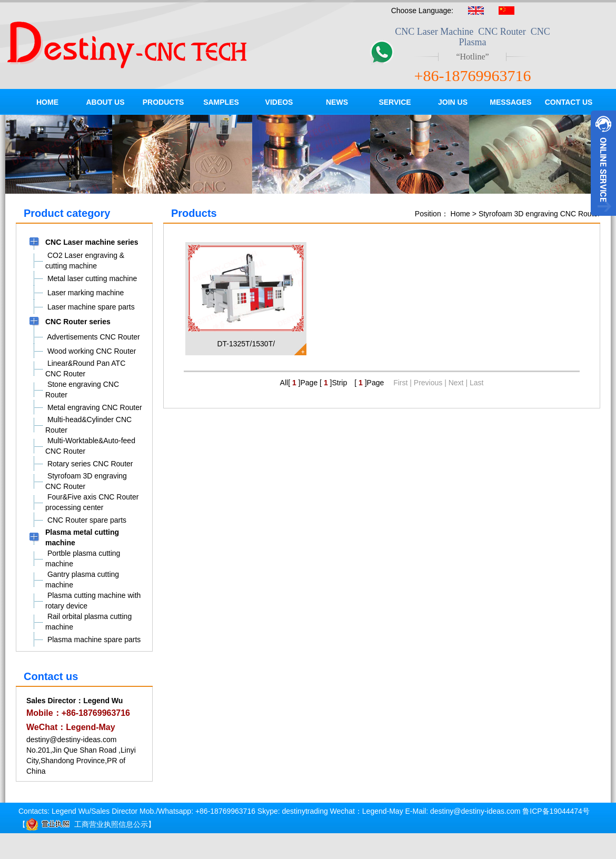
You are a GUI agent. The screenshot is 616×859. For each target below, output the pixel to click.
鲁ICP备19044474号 (556, 811)
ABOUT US (105, 102)
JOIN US (453, 102)
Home (460, 214)
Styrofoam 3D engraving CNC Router (539, 214)
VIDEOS (279, 102)
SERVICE (395, 102)
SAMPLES (221, 102)
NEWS (337, 102)
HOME (47, 102)
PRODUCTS (163, 102)
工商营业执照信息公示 (87, 824)
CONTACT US (569, 102)
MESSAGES (510, 102)
